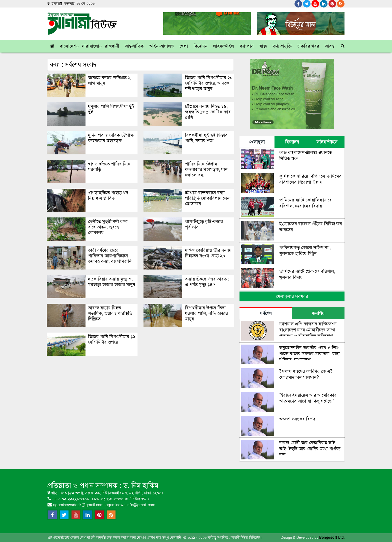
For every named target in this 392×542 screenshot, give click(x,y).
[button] (68, 46)
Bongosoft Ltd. (332, 538)
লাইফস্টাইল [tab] (327, 142)
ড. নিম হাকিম (141, 486)
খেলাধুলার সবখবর (292, 296)
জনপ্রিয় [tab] (318, 313)
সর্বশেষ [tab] (266, 313)
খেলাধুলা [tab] (257, 142)
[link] (330, 46)
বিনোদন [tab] (292, 142)
